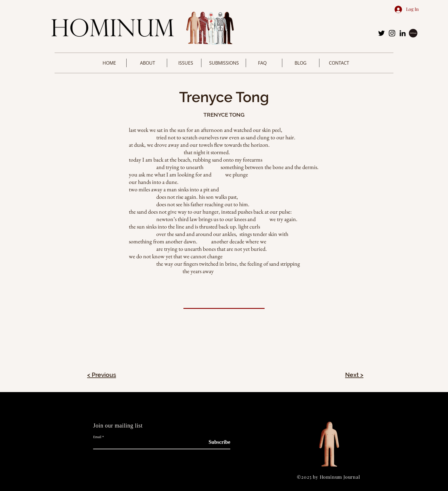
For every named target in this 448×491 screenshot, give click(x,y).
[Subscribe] (216, 442)
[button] (147, 63)
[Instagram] (392, 33)
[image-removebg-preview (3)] (413, 33)
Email (97, 437)
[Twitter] (381, 33)
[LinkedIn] (403, 33)
